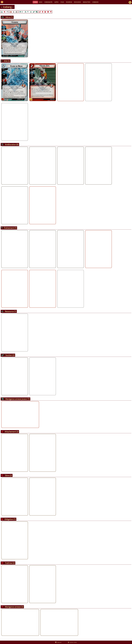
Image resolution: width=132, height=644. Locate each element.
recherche (69, 2)
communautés (48, 2)
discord (59, 642)
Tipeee (35, 2)
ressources (77, 2)
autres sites (73, 642)
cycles (62, 2)
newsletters (87, 2)
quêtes (56, 2)
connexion (95, 2)
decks (41, 2)
